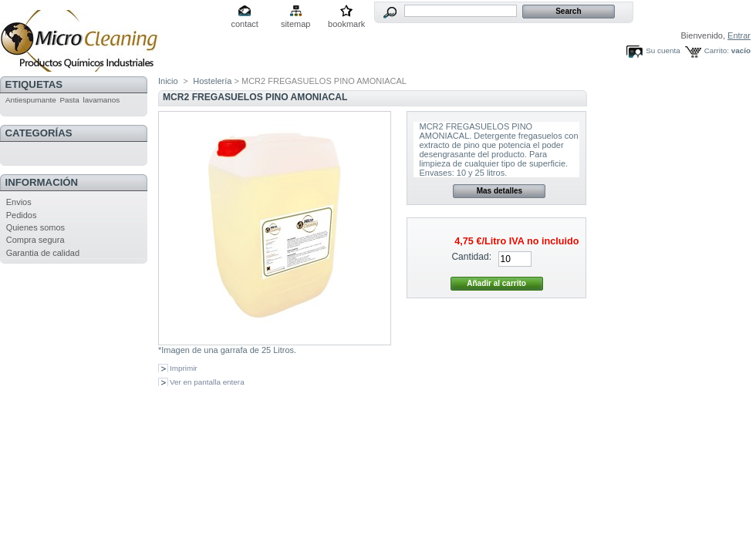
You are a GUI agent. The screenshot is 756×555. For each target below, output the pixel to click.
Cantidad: (471, 257)
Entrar (739, 35)
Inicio (168, 81)
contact (244, 24)
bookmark (346, 24)
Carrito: (717, 50)
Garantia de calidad (43, 253)
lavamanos (102, 100)
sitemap (296, 24)
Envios (19, 202)
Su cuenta (663, 50)
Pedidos (22, 215)
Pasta (70, 100)
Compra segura (35, 240)
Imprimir (184, 368)
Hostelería (212, 81)
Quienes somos (35, 227)
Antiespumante (31, 100)
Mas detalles (499, 191)
